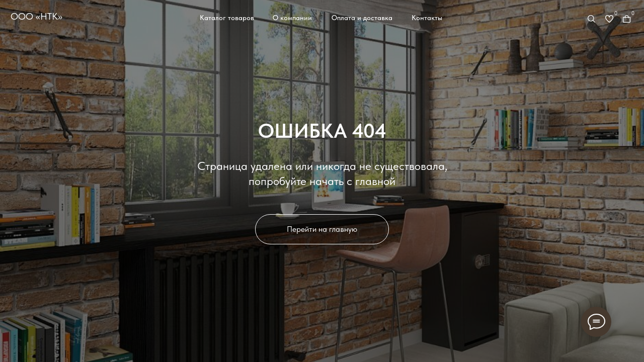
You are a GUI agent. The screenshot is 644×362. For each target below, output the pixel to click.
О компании (292, 18)
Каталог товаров (227, 18)
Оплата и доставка (362, 18)
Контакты (427, 18)
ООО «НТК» (36, 16)
